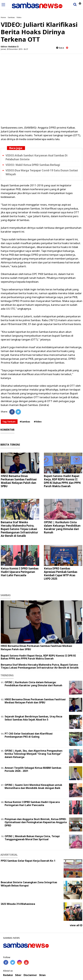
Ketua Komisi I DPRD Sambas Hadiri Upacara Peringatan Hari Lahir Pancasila (20, 572)
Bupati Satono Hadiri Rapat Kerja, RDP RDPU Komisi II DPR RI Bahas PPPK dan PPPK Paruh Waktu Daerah (62, 481)
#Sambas (25, 422)
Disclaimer (30, 975)
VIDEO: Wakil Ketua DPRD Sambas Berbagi (33, 165)
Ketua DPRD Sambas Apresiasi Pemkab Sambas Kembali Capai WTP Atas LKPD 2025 (61, 574)
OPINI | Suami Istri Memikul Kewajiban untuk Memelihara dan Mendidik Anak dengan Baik (33, 787)
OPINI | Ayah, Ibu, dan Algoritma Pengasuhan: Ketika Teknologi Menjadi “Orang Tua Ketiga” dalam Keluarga (34, 754)
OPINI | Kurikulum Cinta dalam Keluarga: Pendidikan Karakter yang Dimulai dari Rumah (62, 527)
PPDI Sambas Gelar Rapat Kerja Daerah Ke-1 (28, 861)
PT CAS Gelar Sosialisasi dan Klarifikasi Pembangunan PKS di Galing (29, 735)
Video (19, 17)
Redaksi (8, 975)
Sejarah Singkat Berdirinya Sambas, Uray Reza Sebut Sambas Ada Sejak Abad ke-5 (33, 718)
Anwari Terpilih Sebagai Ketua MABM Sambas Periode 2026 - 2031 (33, 769)
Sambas (11, 17)
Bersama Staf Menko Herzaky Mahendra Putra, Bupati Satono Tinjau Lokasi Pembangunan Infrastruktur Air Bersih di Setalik (19, 529)
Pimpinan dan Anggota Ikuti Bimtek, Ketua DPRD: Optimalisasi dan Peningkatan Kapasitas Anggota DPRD (36, 822)
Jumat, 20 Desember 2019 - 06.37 (14, 49)
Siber (18, 975)
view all (76, 925)
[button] (80, 2)
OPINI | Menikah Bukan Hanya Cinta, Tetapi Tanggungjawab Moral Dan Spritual (32, 838)
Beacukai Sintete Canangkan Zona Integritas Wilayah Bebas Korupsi (29, 884)
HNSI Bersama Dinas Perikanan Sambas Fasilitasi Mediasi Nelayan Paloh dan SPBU (19, 481)
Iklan (42, 975)
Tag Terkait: (9, 422)
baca (60, 48)
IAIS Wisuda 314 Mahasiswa (18, 904)
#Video (38, 422)
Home (3, 17)
